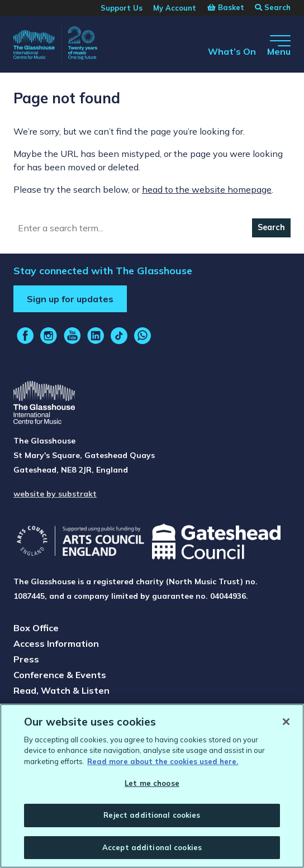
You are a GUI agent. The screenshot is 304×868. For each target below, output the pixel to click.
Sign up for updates (70, 299)
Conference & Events (60, 675)
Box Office (36, 628)
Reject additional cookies (152, 818)
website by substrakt (55, 494)
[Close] (286, 725)
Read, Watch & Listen (61, 690)
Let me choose (152, 786)
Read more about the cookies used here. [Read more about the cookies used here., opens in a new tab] (163, 765)
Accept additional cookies (152, 851)
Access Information (56, 643)
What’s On (232, 51)
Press (26, 659)
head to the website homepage (207, 189)
